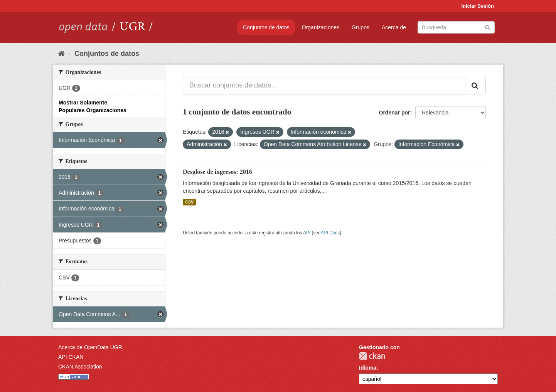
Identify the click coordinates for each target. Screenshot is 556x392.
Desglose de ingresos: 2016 (217, 172)
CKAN (372, 356)
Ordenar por (395, 113)
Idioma (368, 368)
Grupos (361, 27)
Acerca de (394, 27)
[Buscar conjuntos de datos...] (324, 86)
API (307, 233)
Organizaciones (321, 27)
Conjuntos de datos (266, 27)
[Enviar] (488, 27)
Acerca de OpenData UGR (90, 347)
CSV (189, 202)
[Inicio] (61, 54)
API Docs (330, 233)
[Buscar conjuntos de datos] (456, 27)
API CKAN (71, 357)
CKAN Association (80, 367)
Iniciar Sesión (478, 6)
